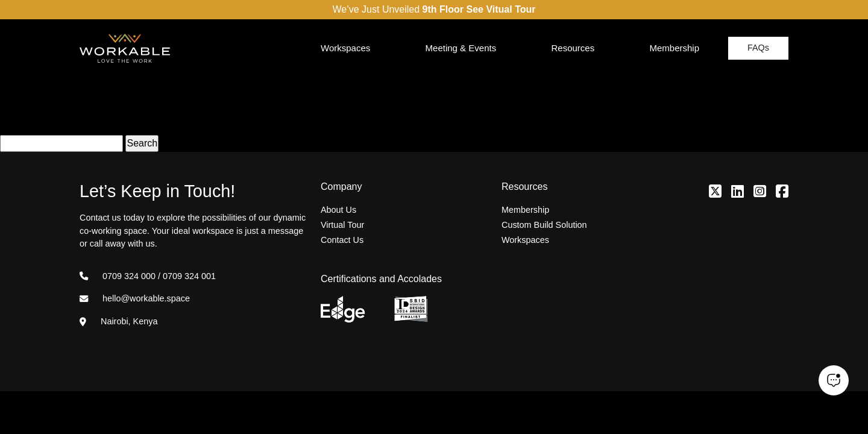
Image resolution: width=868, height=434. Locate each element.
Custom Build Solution (544, 225)
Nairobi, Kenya (118, 321)
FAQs (758, 48)
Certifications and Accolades (381, 279)
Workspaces (345, 48)
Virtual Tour (342, 225)
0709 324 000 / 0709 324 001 (148, 276)
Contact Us (342, 240)
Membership (674, 48)
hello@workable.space (135, 298)
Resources (573, 48)
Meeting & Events (461, 48)
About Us (338, 210)
